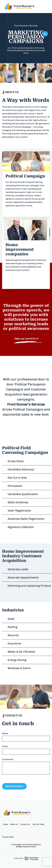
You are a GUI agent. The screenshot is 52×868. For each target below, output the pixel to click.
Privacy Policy (8, 837)
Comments (8, 759)
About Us (14, 824)
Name (5, 733)
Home (5, 824)
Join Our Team (38, 824)
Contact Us (25, 824)
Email (5, 746)
